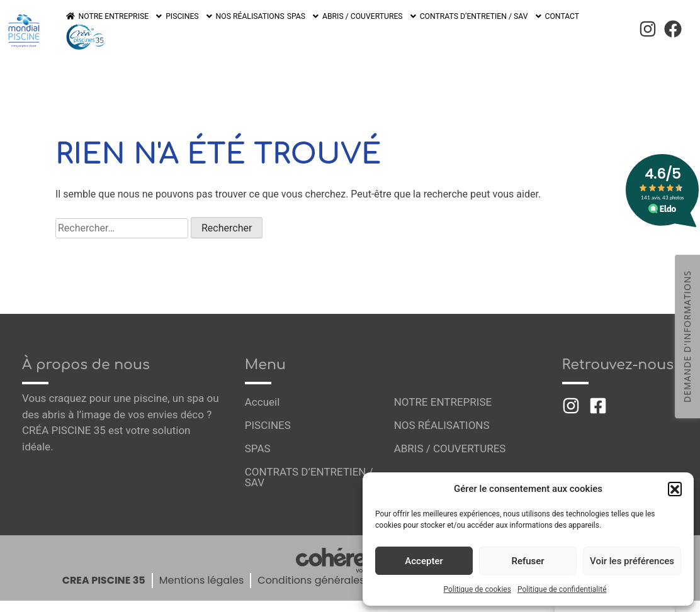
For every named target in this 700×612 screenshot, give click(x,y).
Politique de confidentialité (562, 589)
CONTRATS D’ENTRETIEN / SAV (477, 27)
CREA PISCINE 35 (104, 572)
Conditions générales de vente (335, 572)
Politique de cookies (477, 589)
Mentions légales (202, 572)
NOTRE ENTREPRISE (121, 27)
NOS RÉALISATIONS (249, 27)
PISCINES (189, 27)
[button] (675, 489)
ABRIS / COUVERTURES (367, 27)
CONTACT (556, 27)
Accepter (424, 561)
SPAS (302, 27)
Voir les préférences (632, 561)
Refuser (528, 561)
